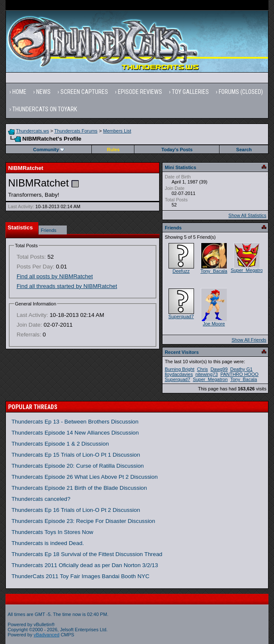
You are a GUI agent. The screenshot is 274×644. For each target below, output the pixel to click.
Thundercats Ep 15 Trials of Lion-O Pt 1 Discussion (76, 455)
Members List (117, 131)
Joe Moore (214, 324)
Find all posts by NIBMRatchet (55, 276)
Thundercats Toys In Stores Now (52, 532)
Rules (113, 150)
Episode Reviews (140, 92)
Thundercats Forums (76, 131)
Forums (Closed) (241, 92)
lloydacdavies (179, 374)
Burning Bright (180, 369)
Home (19, 92)
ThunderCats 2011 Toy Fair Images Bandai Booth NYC (80, 576)
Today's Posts (177, 150)
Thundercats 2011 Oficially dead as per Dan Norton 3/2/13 (85, 565)
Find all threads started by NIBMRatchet (67, 286)
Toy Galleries (190, 92)
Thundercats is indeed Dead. (48, 543)
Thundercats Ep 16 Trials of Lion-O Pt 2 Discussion (76, 510)
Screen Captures (84, 92)
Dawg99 (219, 369)
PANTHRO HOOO (240, 374)
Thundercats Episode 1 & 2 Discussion (60, 444)
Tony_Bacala (214, 271)
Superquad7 (181, 316)
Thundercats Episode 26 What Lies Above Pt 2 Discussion (85, 477)
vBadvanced (47, 635)
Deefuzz (181, 271)
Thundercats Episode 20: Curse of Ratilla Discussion (78, 466)
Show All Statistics (247, 215)
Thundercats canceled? (41, 499)
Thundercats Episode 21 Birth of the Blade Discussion (79, 488)
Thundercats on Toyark (45, 109)
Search (244, 150)
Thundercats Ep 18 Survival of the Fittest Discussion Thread (87, 554)
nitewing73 (207, 374)
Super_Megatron (248, 270)
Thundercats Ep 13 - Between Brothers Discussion (75, 422)
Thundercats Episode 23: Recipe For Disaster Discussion (83, 521)
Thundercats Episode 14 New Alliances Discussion (75, 433)
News (43, 92)
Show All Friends (249, 340)
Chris (203, 369)
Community (49, 150)
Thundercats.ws (33, 131)
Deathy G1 (241, 369)
